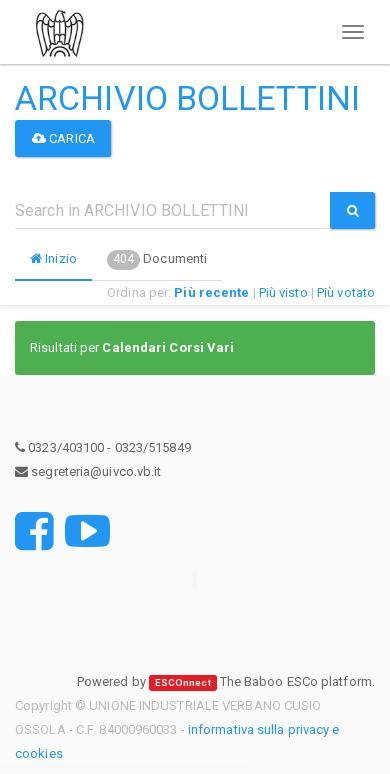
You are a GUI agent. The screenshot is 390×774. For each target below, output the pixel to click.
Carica (63, 138)
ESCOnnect (183, 682)
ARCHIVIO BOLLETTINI (187, 98)
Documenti (157, 260)
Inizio (53, 258)
